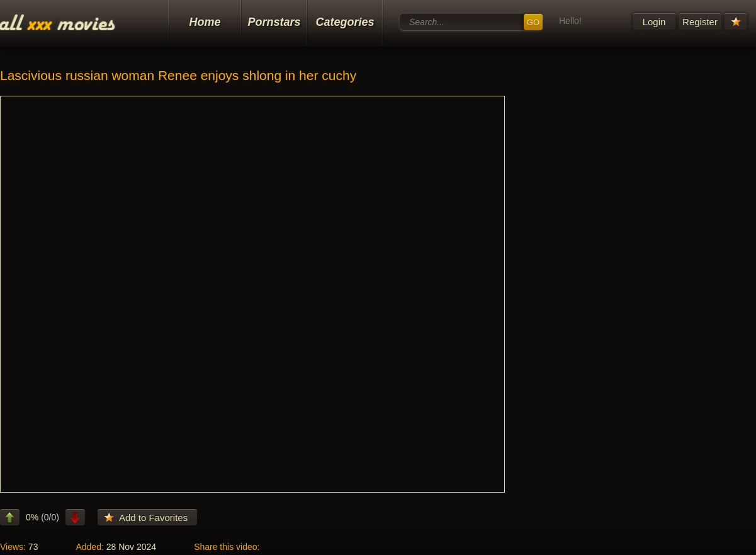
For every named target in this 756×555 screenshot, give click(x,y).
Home (205, 22)
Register (700, 22)
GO (533, 22)
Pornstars (274, 22)
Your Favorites (736, 21)
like (10, 517)
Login (654, 22)
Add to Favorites (153, 518)
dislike (75, 517)
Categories (345, 22)
